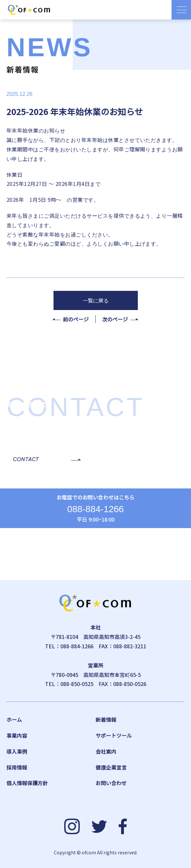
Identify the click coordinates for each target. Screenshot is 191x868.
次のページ (115, 319)
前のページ (76, 319)
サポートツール (114, 735)
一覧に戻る (96, 300)
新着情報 (106, 719)
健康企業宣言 (111, 767)
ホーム (14, 719)
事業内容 (17, 735)
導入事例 (17, 751)
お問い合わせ (111, 783)
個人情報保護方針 (27, 783)
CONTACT (26, 459)
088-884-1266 (95, 509)
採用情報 (17, 767)
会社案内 (106, 751)
